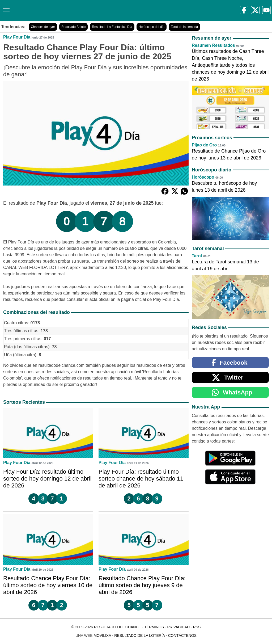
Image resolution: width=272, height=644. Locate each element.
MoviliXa (102, 635)
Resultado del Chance (118, 627)
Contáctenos (182, 635)
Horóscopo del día (152, 27)
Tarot (197, 256)
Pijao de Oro (204, 145)
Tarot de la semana (184, 27)
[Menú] (5, 8)
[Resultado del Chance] (77, 11)
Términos (154, 627)
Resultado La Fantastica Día (112, 27)
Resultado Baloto (73, 27)
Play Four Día (17, 37)
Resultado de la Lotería (139, 635)
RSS (197, 627)
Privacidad (178, 627)
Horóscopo (203, 177)
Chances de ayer (43, 27)
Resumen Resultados (213, 45)
